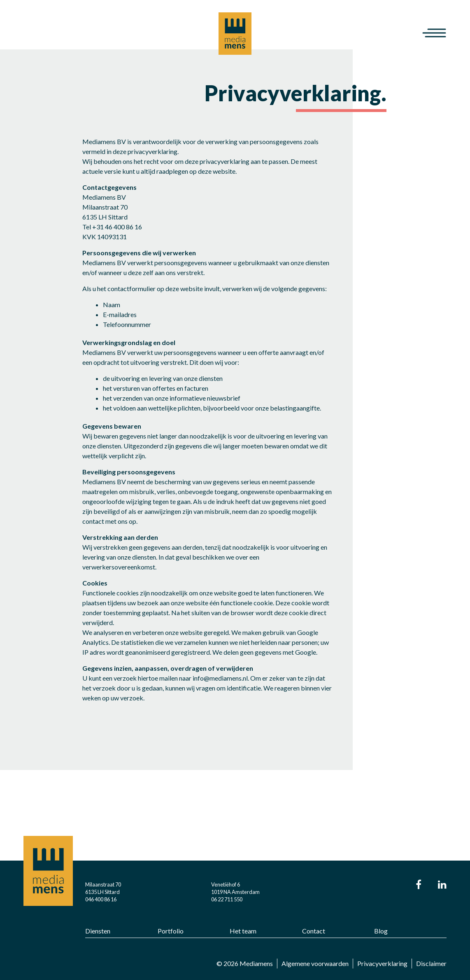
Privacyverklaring (382, 963)
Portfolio (171, 931)
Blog (381, 931)
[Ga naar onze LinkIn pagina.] (442, 885)
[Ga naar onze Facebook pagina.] (419, 885)
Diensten (98, 931)
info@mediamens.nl (220, 678)
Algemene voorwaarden (315, 963)
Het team (243, 931)
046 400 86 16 (101, 899)
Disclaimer (431, 963)
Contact (314, 931)
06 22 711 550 (227, 899)
